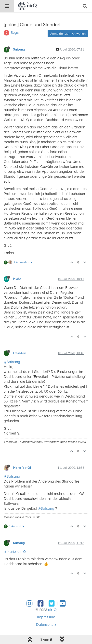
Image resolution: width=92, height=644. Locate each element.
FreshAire (20, 353)
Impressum (46, 617)
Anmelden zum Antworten (68, 34)
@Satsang (12, 362)
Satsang (19, 49)
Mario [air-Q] (22, 468)
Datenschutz (46, 624)
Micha (17, 279)
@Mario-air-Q (15, 551)
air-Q (52, 609)
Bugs (15, 32)
